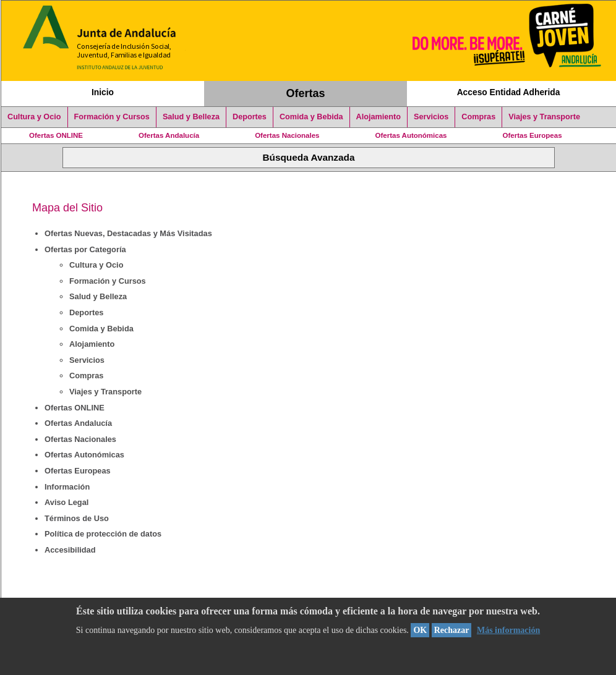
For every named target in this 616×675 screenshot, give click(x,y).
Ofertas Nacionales (287, 135)
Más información (508, 630)
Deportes (250, 117)
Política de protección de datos (103, 534)
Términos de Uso (77, 518)
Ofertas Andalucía (169, 135)
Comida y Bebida (311, 117)
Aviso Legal (66, 502)
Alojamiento (379, 117)
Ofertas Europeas (533, 135)
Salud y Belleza (191, 117)
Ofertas (306, 93)
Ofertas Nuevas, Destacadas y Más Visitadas (128, 233)
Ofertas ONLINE (56, 135)
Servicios (431, 117)
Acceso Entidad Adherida (509, 92)
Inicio (103, 92)
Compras (478, 117)
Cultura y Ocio (34, 117)
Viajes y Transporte (544, 117)
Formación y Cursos (112, 117)
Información (67, 487)
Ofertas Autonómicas (411, 135)
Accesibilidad (70, 550)
